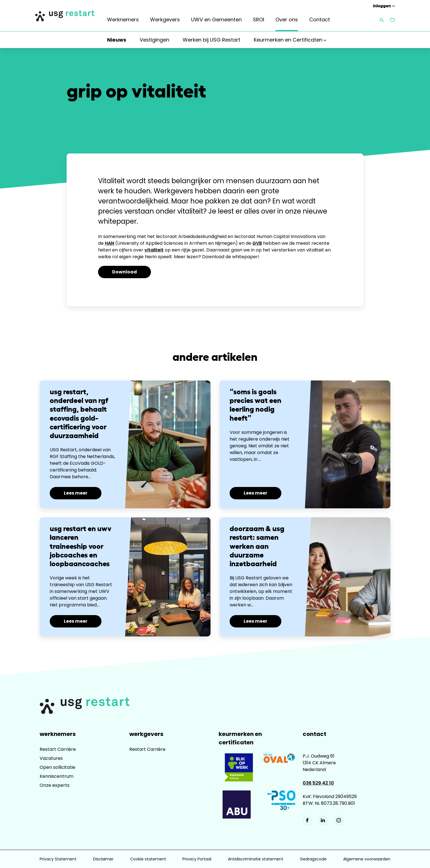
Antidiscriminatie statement (256, 859)
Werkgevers (165, 20)
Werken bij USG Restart (211, 40)
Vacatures (51, 758)
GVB (257, 243)
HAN (109, 243)
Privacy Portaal (197, 859)
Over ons (287, 20)
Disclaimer (103, 859)
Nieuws (117, 40)
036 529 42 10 (318, 783)
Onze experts (55, 785)
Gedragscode (313, 859)
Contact (320, 20)
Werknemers (123, 20)
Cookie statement (148, 859)
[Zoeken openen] (382, 20)
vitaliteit (154, 250)
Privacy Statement (58, 859)
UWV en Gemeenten (216, 20)
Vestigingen (154, 40)
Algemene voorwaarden (367, 859)
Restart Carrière (58, 749)
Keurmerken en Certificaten (240, 738)
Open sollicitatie (57, 767)
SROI (259, 20)
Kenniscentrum (56, 776)
